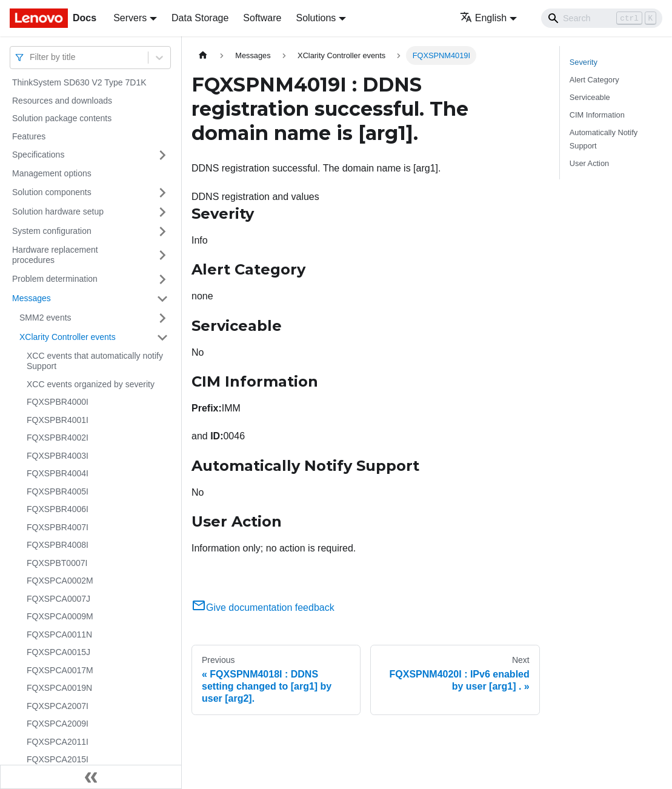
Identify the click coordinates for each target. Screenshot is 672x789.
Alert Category (594, 80)
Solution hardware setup (58, 211)
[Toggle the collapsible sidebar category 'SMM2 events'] (162, 318)
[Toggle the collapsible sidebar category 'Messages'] (162, 299)
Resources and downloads (62, 101)
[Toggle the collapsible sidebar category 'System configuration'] (162, 231)
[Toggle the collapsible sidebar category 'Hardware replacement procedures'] (162, 255)
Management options (52, 173)
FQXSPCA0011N (59, 634)
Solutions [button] (316, 18)
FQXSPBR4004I (58, 473)
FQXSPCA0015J (58, 652)
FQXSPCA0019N (59, 688)
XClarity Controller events (68, 337)
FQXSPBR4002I (58, 438)
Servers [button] (130, 18)
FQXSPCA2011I (58, 742)
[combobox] (31, 57)
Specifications (38, 155)
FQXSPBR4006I (58, 509)
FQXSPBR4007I (58, 527)
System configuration (52, 231)
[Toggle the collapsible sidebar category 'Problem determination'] (162, 279)
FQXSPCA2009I (58, 724)
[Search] (602, 18)
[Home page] (203, 55)
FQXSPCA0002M (60, 581)
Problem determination (55, 279)
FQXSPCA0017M (60, 670)
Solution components (52, 192)
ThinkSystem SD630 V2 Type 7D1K (79, 82)
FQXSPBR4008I (58, 545)
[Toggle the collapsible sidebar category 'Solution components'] (162, 193)
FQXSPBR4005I (58, 491)
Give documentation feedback (263, 608)
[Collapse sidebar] (91, 777)
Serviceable (590, 97)
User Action (589, 163)
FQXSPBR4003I (58, 456)
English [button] (483, 18)
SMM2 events (45, 318)
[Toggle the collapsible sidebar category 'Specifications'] (162, 155)
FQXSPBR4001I (58, 420)
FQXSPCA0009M (60, 616)
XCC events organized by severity (91, 384)
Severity (584, 62)
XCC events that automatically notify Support (95, 361)
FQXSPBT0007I (57, 563)
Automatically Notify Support (604, 139)
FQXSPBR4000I (58, 402)
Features (29, 136)
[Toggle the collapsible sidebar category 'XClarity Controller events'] (162, 338)
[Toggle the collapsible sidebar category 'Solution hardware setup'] (162, 212)
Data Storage (200, 18)
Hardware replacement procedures (55, 255)
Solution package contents (62, 118)
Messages (32, 298)
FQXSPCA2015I (58, 759)
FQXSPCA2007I (58, 706)
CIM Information (597, 115)
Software (262, 18)
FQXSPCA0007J (58, 599)
